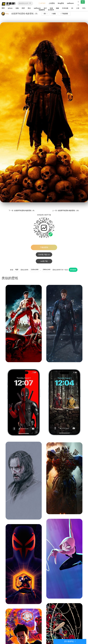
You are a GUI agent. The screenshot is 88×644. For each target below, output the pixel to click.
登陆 (78, 3)
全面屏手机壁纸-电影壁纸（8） (25, 210)
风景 (23, 8)
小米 (78, 8)
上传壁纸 (52, 3)
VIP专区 (42, 3)
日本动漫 (65, 8)
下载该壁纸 (44, 247)
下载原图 (64, 14)
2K (72, 8)
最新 (3, 8)
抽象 (57, 8)
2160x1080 (35, 270)
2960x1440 (47, 270)
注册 (83, 2)
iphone (10, 8)
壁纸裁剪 (73, 270)
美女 (29, 8)
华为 (84, 8)
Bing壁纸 (61, 3)
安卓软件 (51, 10)
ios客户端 (44, 261)
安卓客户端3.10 (44, 255)
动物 (17, 8)
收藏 (54, 14)
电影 (17, 270)
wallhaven (70, 3)
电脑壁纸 (42, 10)
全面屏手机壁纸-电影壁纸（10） (69, 210)
